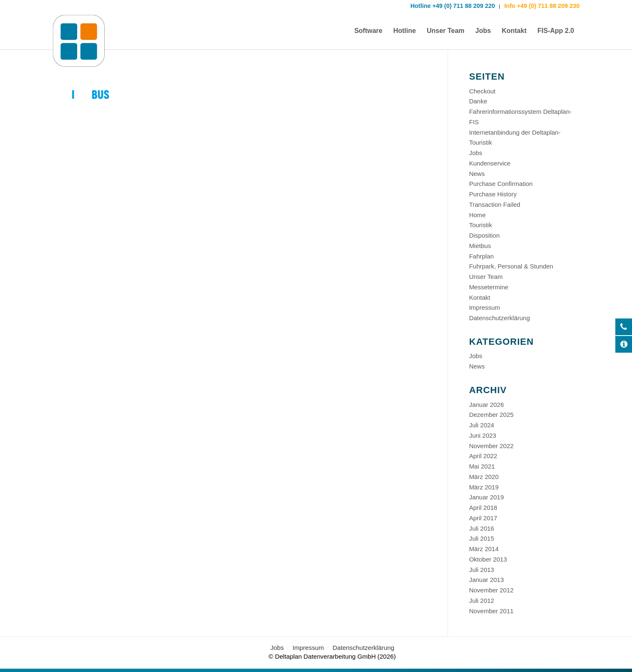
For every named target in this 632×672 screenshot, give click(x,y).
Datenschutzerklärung (499, 318)
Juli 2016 (481, 528)
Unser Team (486, 277)
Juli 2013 (481, 570)
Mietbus (480, 246)
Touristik (480, 225)
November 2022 (491, 446)
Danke (478, 101)
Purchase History (493, 194)
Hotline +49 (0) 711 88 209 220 (453, 6)
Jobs (476, 153)
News (477, 174)
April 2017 (483, 518)
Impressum (484, 307)
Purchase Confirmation (501, 184)
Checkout (482, 91)
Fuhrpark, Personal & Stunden (511, 266)
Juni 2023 (482, 435)
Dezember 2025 (491, 415)
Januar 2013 (486, 580)
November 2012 (491, 590)
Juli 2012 (481, 601)
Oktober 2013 (488, 559)
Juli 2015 (481, 538)
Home (477, 215)
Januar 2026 (486, 405)
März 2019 (484, 487)
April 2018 (483, 508)
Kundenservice (490, 163)
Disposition (484, 235)
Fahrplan (481, 256)
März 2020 (484, 477)
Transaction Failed (495, 204)
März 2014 (484, 549)
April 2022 (483, 456)
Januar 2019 (486, 497)
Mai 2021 (482, 466)
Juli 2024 (481, 425)
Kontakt (480, 297)
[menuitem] (368, 31)
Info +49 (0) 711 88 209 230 (541, 6)
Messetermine (488, 287)
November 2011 (491, 611)
